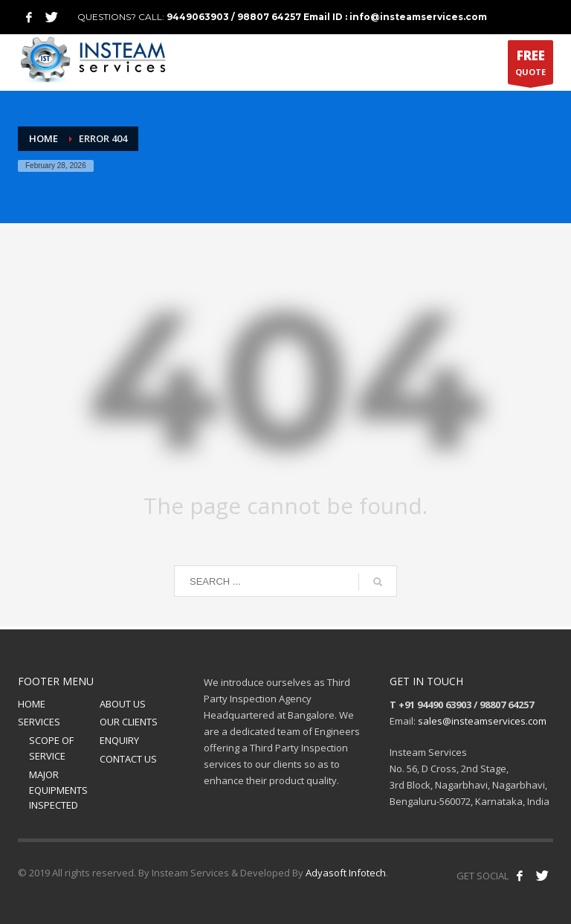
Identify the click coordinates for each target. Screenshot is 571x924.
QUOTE (530, 65)
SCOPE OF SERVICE (51, 748)
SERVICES (39, 722)
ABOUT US (123, 704)
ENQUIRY (119, 740)
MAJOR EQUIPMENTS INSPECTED (58, 790)
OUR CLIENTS (129, 722)
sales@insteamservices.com (482, 721)
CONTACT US (128, 759)
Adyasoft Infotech (346, 873)
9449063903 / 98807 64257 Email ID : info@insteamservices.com (327, 17)
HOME (32, 704)
